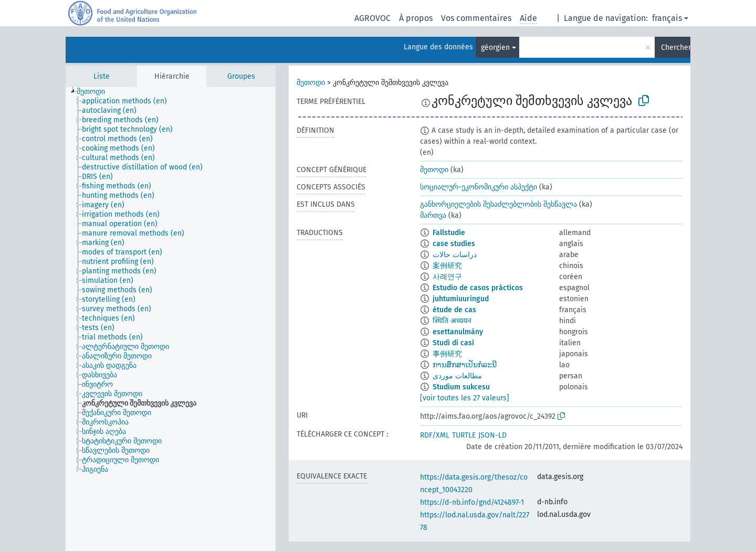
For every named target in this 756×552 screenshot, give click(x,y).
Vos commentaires (476, 18)
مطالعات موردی (457, 376)
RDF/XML (435, 435)
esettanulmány (458, 332)
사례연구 (447, 277)
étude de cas (454, 310)
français (667, 18)
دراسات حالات (455, 255)
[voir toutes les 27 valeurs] (465, 398)
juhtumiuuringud (461, 299)
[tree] (171, 319)
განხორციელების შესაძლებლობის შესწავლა (498, 204)
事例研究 (447, 354)
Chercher (676, 47)
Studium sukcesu (461, 387)
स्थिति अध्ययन (452, 321)
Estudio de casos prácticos (478, 288)
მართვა (433, 215)
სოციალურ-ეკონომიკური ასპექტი (479, 187)
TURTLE (464, 435)
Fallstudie (449, 233)
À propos (416, 18)
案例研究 (447, 266)
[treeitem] (95, 92)
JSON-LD (492, 435)
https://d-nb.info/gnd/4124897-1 (472, 502)
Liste (102, 76)
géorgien (495, 47)
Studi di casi (453, 343)
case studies (454, 244)
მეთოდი (311, 83)
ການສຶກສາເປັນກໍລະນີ (465, 365)
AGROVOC (372, 18)
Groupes (241, 76)
